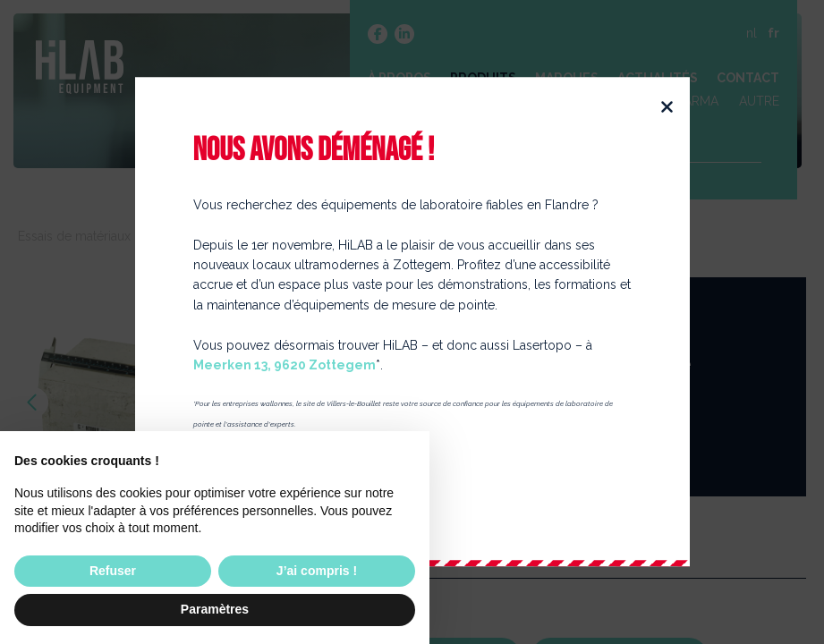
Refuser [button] (113, 571)
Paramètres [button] (215, 609)
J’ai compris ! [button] (317, 571)
